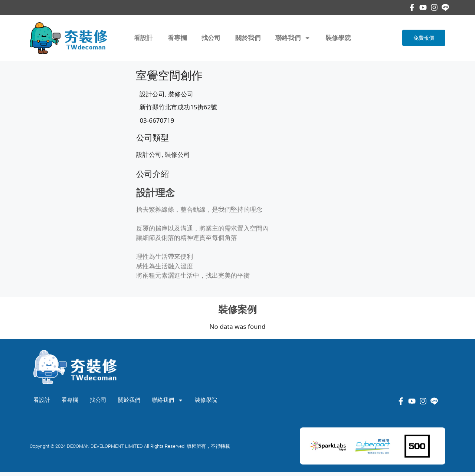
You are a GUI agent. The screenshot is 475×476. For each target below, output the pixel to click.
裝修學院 (338, 38)
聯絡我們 (293, 38)
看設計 (143, 38)
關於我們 (248, 38)
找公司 (211, 38)
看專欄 (177, 38)
